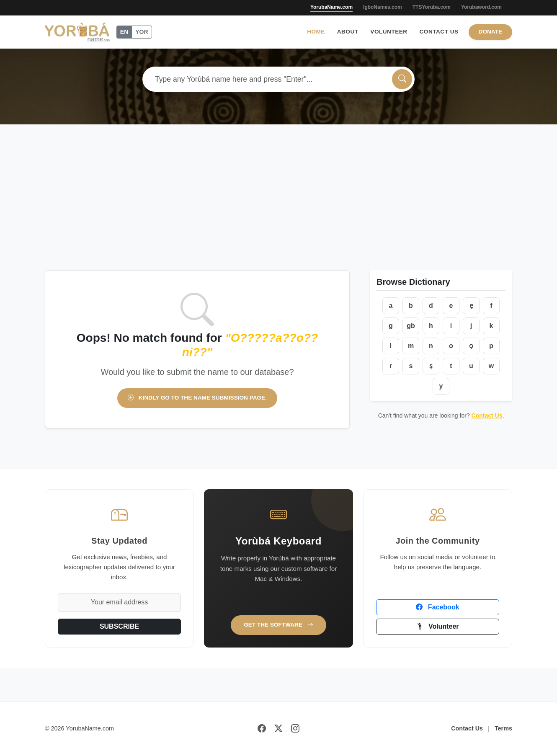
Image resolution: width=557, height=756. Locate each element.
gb (411, 326)
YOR (142, 32)
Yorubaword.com (481, 7)
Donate (490, 32)
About (348, 32)
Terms (503, 728)
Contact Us (439, 32)
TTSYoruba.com (432, 7)
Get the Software (278, 625)
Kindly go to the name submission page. (197, 398)
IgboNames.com (383, 7)
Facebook (437, 607)
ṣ (431, 366)
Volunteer (389, 32)
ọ (471, 346)
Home (316, 32)
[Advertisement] (278, 207)
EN (124, 32)
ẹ (471, 306)
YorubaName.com (331, 7)
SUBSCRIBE (119, 626)
